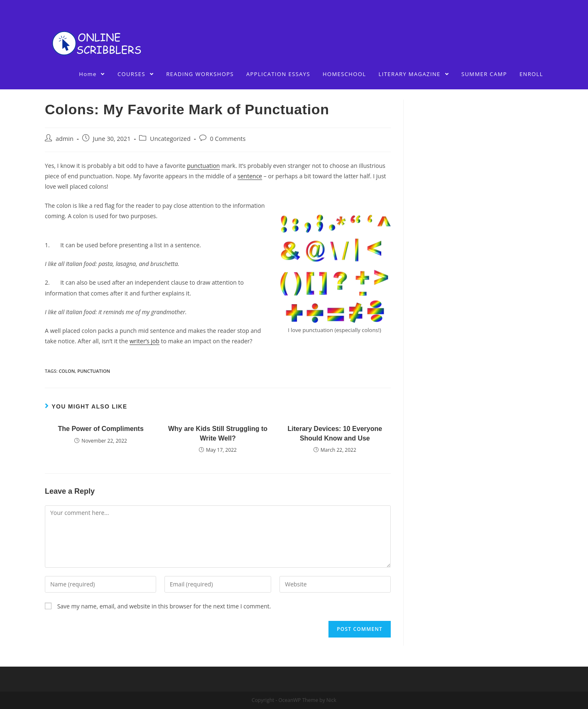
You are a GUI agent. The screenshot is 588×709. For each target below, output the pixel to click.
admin (65, 139)
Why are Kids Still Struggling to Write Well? (218, 433)
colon (67, 371)
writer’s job (145, 341)
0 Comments (228, 139)
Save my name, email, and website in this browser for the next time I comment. (164, 606)
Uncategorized (170, 139)
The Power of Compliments (101, 429)
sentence (250, 176)
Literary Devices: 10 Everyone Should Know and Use (335, 433)
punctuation (203, 166)
